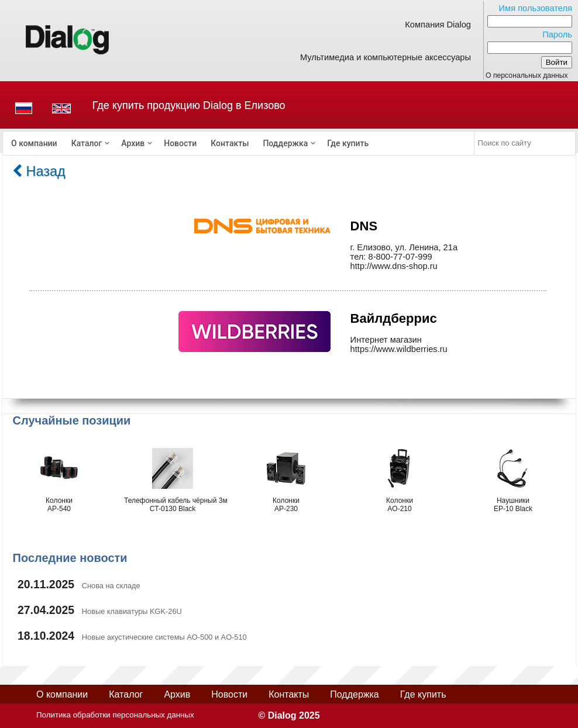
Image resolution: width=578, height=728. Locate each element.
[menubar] (239, 143)
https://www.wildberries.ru (399, 349)
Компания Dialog (438, 25)
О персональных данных (527, 75)
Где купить (348, 143)
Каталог (87, 143)
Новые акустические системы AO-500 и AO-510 (164, 637)
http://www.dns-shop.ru (394, 266)
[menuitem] (34, 143)
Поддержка (285, 143)
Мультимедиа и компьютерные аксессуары (386, 57)
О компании (34, 143)
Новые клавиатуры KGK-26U (132, 611)
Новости (180, 143)
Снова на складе (111, 586)
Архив (133, 143)
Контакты (230, 143)
